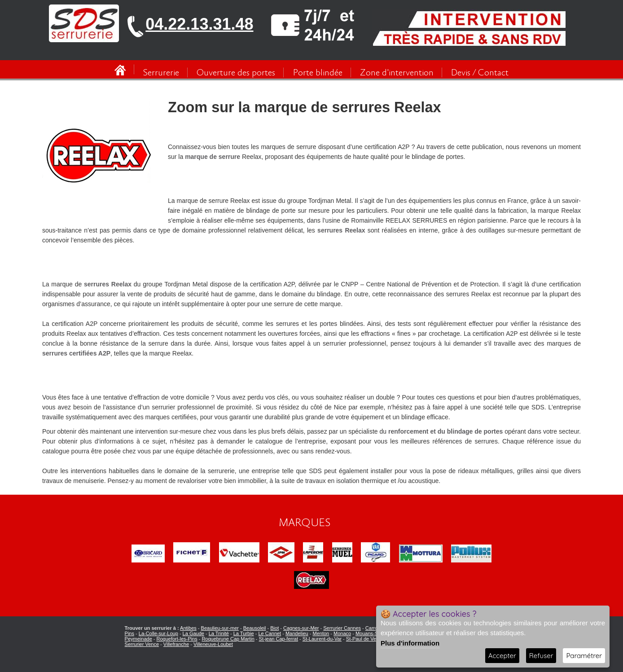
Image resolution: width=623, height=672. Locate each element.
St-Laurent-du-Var (322, 639)
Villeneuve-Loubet (213, 644)
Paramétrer (584, 656)
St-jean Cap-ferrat (279, 639)
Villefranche (176, 644)
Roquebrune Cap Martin (228, 639)
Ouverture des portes (236, 73)
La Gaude (193, 633)
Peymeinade (138, 639)
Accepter (502, 656)
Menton (321, 633)
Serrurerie (161, 73)
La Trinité (219, 633)
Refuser (541, 656)
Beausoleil (255, 628)
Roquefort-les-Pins (177, 639)
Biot (274, 628)
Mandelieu (297, 633)
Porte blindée (318, 73)
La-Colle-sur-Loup (158, 633)
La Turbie (244, 633)
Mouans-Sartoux (374, 633)
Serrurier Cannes (342, 628)
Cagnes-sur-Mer (301, 628)
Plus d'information (410, 643)
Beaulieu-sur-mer (220, 628)
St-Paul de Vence (365, 639)
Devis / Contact (480, 73)
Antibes (188, 628)
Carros (373, 628)
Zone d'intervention (397, 73)
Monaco (342, 633)
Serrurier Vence (142, 644)
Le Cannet (270, 633)
